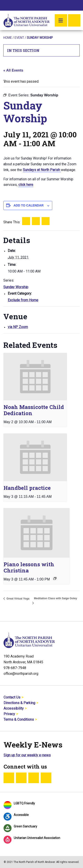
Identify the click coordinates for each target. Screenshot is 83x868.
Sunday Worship (16, 287)
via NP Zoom (18, 327)
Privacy (9, 714)
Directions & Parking (19, 703)
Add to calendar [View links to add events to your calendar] (29, 205)
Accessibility (14, 708)
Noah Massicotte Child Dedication (34, 410)
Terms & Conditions (19, 719)
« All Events (13, 70)
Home (8, 38)
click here (26, 185)
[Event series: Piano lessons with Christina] (55, 578)
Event (19, 38)
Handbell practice (27, 488)
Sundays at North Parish (42, 170)
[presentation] (35, 377)
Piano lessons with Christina (29, 567)
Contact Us (12, 697)
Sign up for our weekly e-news (27, 755)
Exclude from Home (23, 300)
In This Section (42, 50)
